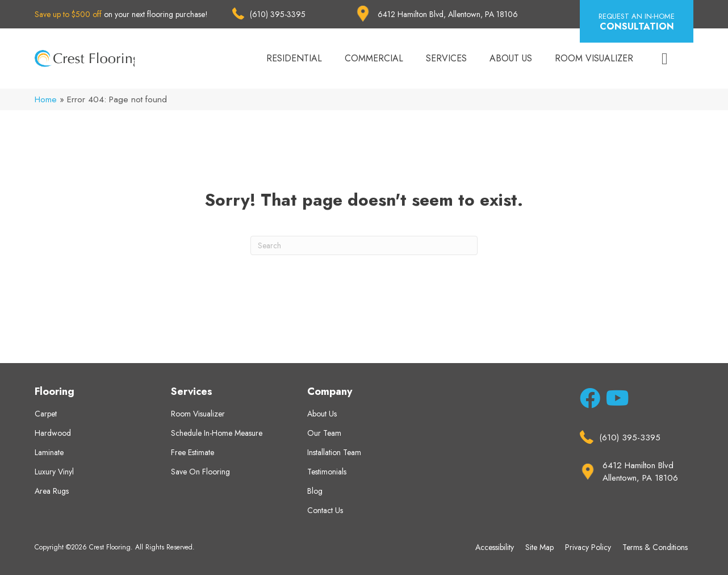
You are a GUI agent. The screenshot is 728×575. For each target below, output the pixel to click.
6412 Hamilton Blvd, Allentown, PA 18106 (448, 14)
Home (46, 99)
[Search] (364, 245)
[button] (637, 21)
